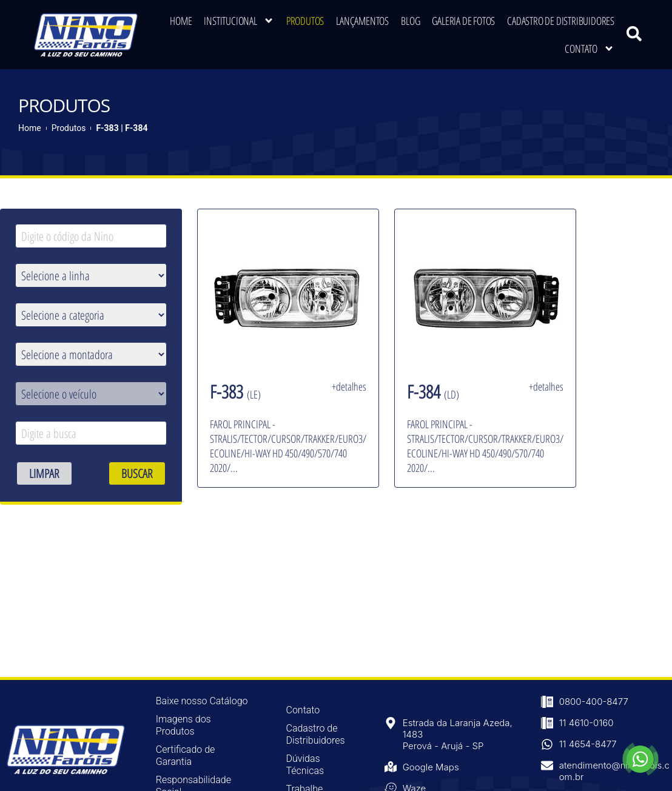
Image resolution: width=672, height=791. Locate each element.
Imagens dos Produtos (183, 725)
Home (181, 21)
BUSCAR (137, 473)
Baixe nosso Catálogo (202, 701)
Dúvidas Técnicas (305, 765)
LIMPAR (44, 473)
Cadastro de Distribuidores (561, 21)
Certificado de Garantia (186, 756)
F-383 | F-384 (122, 128)
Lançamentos (362, 21)
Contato (590, 49)
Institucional (239, 21)
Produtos (305, 21)
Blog (410, 21)
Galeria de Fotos (463, 21)
